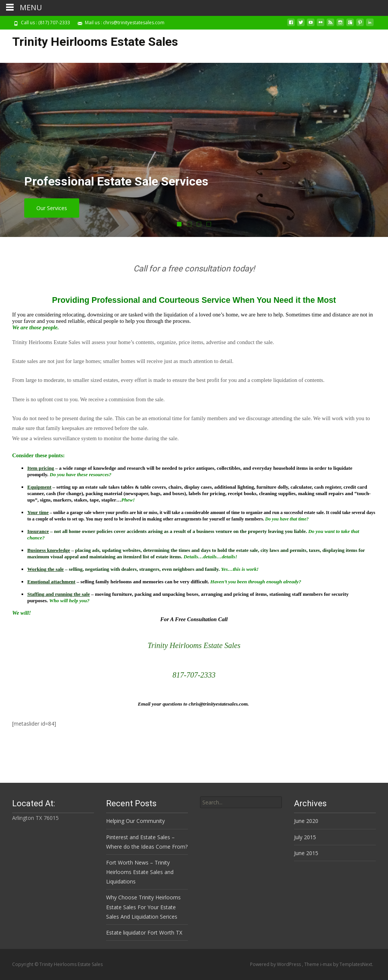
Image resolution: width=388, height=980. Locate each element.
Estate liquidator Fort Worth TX (144, 932)
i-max (327, 964)
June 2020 (306, 821)
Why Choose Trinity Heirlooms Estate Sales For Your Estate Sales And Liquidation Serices (143, 907)
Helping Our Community (135, 821)
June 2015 (306, 853)
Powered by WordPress (276, 964)
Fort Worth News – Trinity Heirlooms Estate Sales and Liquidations (140, 872)
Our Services (52, 208)
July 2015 (305, 837)
